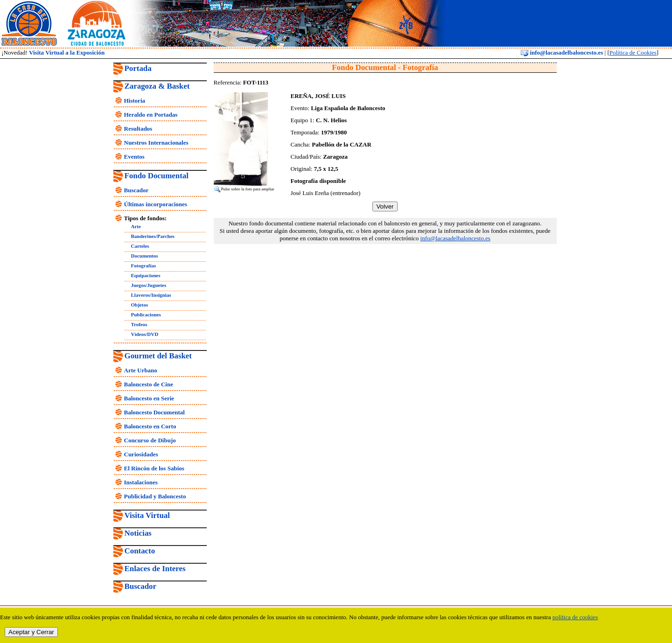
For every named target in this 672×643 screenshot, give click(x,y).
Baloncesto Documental (154, 412)
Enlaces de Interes (155, 569)
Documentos (145, 256)
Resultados (138, 129)
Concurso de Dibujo (150, 440)
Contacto (140, 551)
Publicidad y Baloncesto (155, 496)
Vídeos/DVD (145, 334)
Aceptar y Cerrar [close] (31, 632)
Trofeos (139, 324)
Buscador (136, 190)
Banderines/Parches (153, 236)
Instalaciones (141, 482)
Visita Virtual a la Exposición (67, 52)
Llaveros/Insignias (151, 295)
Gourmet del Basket (158, 356)
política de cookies (575, 617)
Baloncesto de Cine (149, 384)
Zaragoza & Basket (157, 86)
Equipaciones (146, 275)
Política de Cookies (633, 52)
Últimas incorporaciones (156, 204)
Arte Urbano (141, 370)
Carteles (140, 246)
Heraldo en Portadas (151, 115)
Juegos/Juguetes (149, 285)
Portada (138, 68)
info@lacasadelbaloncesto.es (562, 52)
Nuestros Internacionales (156, 143)
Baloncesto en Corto (150, 426)
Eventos (134, 157)
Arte (136, 226)
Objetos (140, 305)
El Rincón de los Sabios (154, 468)
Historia (135, 101)
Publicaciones (146, 315)
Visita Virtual (147, 515)
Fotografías (144, 266)
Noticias (138, 533)
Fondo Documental (157, 176)
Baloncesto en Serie (149, 398)
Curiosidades (141, 454)
